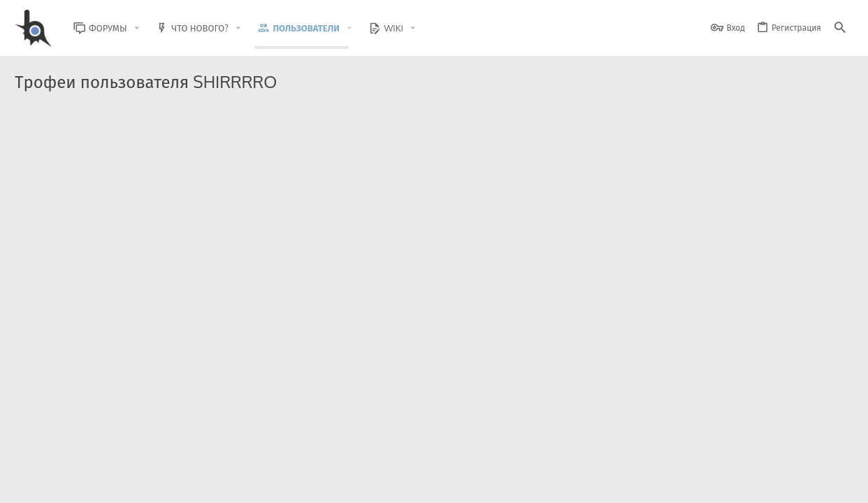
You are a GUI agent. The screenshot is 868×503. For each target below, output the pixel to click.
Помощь (798, 484)
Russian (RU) (156, 484)
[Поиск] (840, 28)
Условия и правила (601, 484)
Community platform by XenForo (129, 444)
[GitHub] (837, 450)
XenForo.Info (104, 456)
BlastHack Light (78, 484)
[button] (147, 28)
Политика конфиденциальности (710, 484)
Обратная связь (525, 484)
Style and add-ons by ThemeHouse (316, 444)
